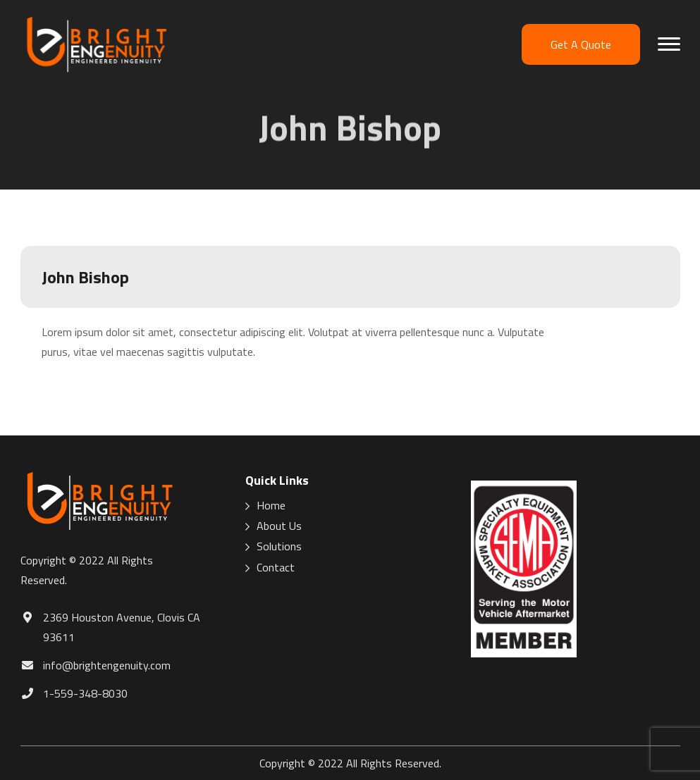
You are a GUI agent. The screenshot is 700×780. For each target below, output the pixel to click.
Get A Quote (581, 44)
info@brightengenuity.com (107, 665)
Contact (276, 568)
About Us (279, 526)
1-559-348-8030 (85, 693)
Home (271, 506)
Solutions (279, 546)
